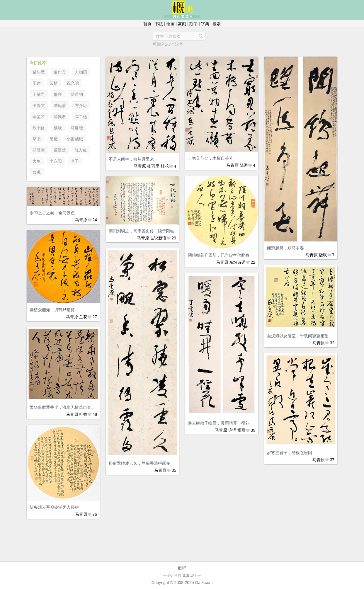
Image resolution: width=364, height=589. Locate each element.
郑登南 (39, 150)
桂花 (165, 166)
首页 (147, 24)
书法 (159, 24)
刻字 (193, 24)
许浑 (232, 430)
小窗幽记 (75, 139)
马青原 (140, 166)
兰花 (83, 317)
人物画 (81, 72)
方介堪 (81, 105)
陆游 (244, 165)
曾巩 (37, 172)
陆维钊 (77, 94)
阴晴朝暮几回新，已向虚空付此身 (219, 255)
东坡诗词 (237, 262)
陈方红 (81, 150)
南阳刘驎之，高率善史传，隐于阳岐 (142, 231)
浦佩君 (60, 117)
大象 (37, 161)
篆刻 (182, 24)
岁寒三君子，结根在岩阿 (290, 453)
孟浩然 (60, 150)
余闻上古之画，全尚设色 (52, 213)
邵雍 (58, 94)
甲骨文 (39, 105)
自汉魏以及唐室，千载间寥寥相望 (298, 336)
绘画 (171, 24)
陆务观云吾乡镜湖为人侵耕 (54, 507)
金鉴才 (39, 117)
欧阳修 (39, 128)
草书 (37, 139)
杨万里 (153, 166)
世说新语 (158, 238)
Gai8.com (204, 583)
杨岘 (58, 128)
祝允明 (73, 83)
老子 (75, 161)
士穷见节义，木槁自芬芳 (210, 158)
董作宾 (60, 72)
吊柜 (54, 139)
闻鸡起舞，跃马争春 (285, 248)
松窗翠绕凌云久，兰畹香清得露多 (140, 463)
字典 (205, 24)
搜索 (217, 24)
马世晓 (77, 128)
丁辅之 (39, 94)
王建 (37, 83)
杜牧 (83, 414)
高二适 (81, 117)
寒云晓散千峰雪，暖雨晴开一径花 (219, 423)
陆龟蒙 (60, 105)
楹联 (323, 255)
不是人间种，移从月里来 (131, 159)
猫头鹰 (39, 72)
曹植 (54, 83)
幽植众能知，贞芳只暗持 (52, 310)
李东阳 (56, 161)
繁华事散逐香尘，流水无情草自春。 (62, 407)
